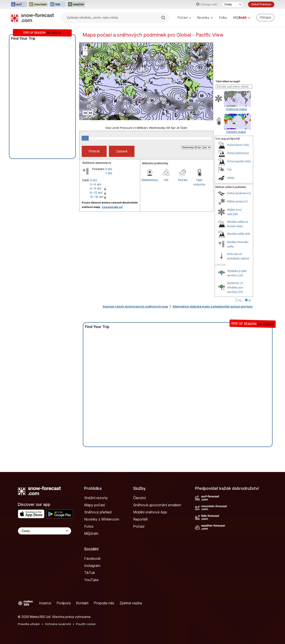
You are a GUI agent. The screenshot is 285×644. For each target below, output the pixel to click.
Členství (139, 498)
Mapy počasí (95, 505)
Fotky (223, 17)
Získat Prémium (261, 4)
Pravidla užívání (29, 624)
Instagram (92, 566)
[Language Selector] (45, 531)
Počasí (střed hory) (238, 153)
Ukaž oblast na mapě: (228, 81)
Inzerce (45, 603)
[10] (240, 275)
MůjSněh (91, 533)
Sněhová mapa (236, 109)
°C (240, 301)
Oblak (231, 178)
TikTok (90, 573)
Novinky (205, 17)
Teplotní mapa (236, 132)
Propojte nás (104, 603)
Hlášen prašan (235, 201)
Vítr (166, 180)
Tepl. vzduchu (199, 182)
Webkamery (150, 180)
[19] (240, 292)
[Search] (164, 18)
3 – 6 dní (96, 184)
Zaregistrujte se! (112, 207)
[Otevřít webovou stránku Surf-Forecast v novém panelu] (19, 4)
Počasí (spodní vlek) (239, 161)
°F (250, 301)
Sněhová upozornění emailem (157, 505)
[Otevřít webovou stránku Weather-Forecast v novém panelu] (76, 4)
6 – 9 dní (96, 188)
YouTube (91, 580)
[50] (235, 214)
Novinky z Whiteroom (102, 519)
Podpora (64, 603)
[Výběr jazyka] (233, 4)
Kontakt (82, 603)
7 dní (109, 173)
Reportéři (140, 519)
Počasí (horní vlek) (238, 145)
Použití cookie (86, 624)
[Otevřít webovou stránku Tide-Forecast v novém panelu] (58, 4)
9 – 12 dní (96, 193)
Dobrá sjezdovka (237, 193)
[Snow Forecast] (32, 18)
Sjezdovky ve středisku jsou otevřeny (235, 287)
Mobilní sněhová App (150, 512)
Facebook (92, 558)
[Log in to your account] (265, 18)
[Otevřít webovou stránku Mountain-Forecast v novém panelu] (38, 4)
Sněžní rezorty (96, 498)
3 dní (109, 169)
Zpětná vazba (131, 603)
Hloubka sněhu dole (239, 234)
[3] (249, 193)
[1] (246, 201)
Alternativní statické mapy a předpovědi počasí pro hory (213, 306)
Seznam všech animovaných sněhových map (135, 306)
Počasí (184, 17)
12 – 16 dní (97, 197)
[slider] (85, 138)
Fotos (89, 526)
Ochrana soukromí (58, 624)
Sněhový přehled (98, 512)
